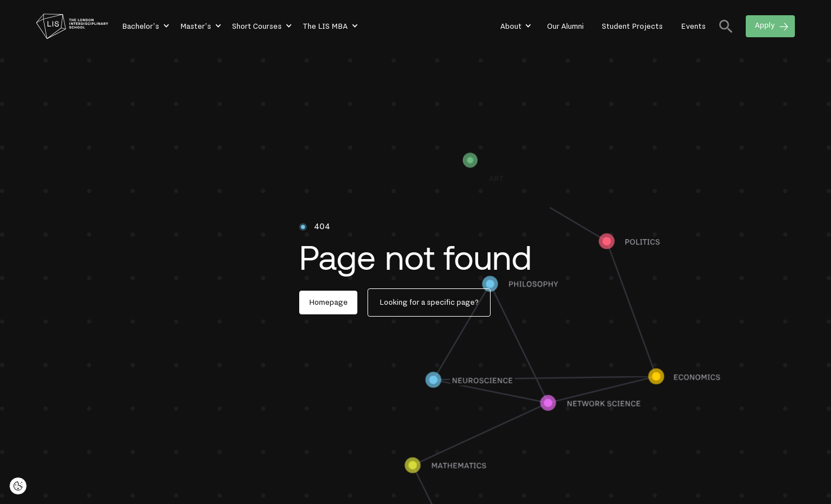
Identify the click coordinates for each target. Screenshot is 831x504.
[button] (145, 27)
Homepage (328, 303)
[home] (72, 26)
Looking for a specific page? (429, 303)
